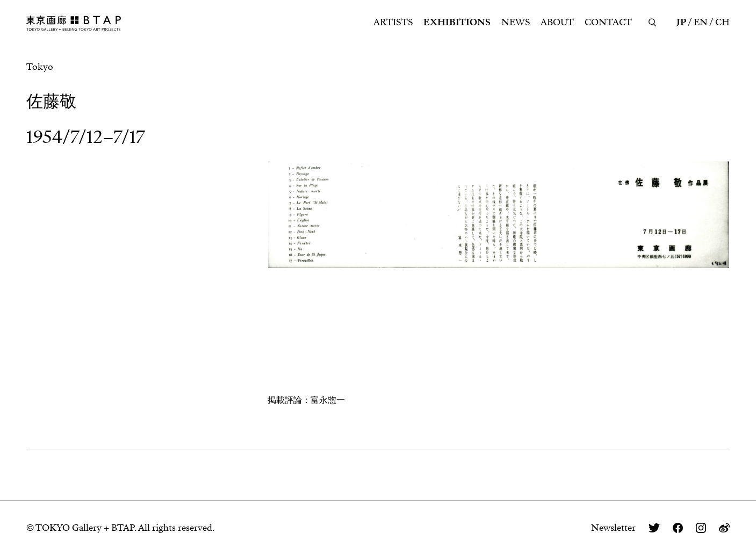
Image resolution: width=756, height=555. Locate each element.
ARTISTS (393, 22)
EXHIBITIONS (457, 22)
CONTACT (608, 22)
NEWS (516, 22)
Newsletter (613, 528)
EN (701, 22)
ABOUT (557, 22)
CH (722, 22)
